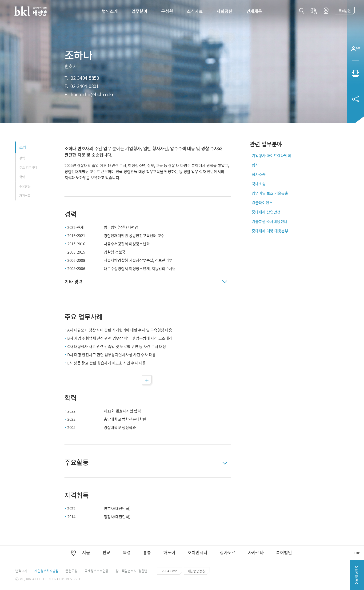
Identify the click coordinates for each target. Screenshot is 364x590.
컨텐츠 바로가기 (0, 0)
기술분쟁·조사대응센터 (270, 221)
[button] (302, 11)
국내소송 (259, 184)
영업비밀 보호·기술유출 (270, 193)
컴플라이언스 (262, 202)
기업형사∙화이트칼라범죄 (271, 155)
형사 (255, 165)
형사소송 (259, 174)
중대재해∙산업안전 (266, 212)
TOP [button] (357, 553)
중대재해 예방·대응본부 (270, 231)
